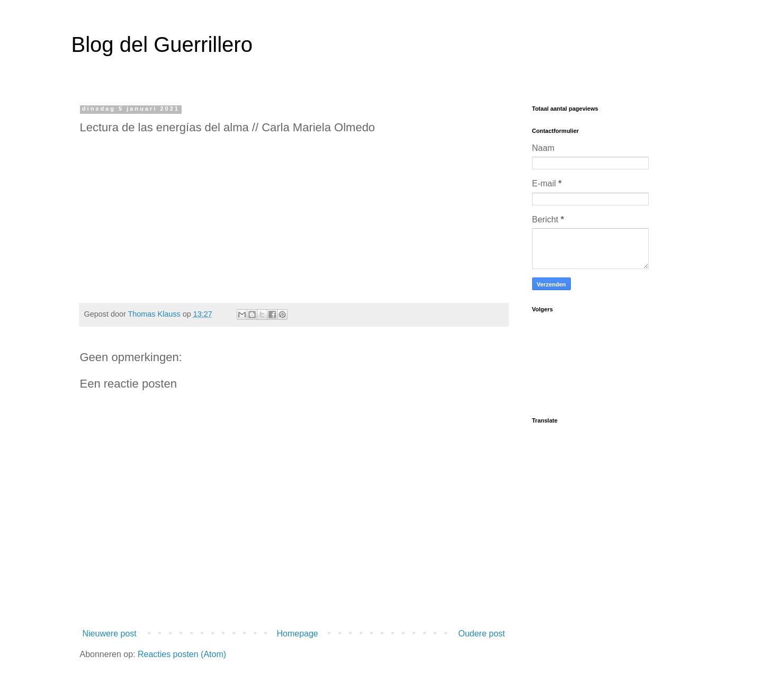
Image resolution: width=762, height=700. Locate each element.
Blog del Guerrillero (162, 44)
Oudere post (481, 634)
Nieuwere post (110, 634)
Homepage (297, 634)
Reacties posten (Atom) (182, 654)
